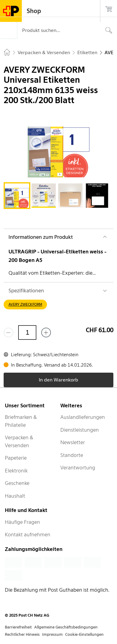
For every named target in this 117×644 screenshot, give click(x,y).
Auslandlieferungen (83, 417)
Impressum (52, 634)
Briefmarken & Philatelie (21, 421)
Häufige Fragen (22, 522)
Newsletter (73, 442)
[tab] (17, 196)
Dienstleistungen (80, 430)
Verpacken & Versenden (19, 441)
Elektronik (16, 471)
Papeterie (16, 458)
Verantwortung (78, 468)
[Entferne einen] (8, 332)
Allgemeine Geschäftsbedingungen (66, 627)
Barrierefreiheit (18, 627)
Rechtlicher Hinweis (22, 634)
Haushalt (15, 496)
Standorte (72, 455)
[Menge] (27, 332)
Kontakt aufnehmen (28, 534)
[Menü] (8, 30)
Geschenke (17, 483)
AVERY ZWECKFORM (25, 304)
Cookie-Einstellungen (84, 634)
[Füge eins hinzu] (46, 332)
